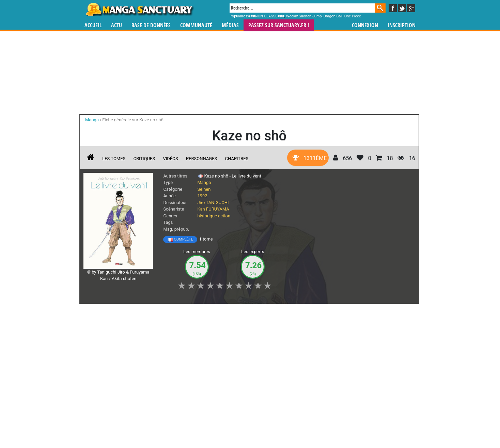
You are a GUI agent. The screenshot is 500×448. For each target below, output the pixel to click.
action (224, 216)
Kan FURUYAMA (213, 209)
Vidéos (170, 159)
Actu (116, 25)
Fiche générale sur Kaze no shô (133, 120)
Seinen (204, 189)
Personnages (201, 159)
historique (207, 216)
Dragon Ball (333, 16)
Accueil (93, 25)
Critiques (144, 159)
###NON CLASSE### (266, 16)
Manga (139, 9)
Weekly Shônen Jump (304, 16)
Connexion (365, 25)
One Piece (353, 16)
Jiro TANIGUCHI (213, 203)
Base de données (151, 25)
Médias (230, 25)
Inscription (402, 25)
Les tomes (114, 159)
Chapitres (237, 159)
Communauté (196, 25)
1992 (202, 196)
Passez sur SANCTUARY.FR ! (279, 25)
